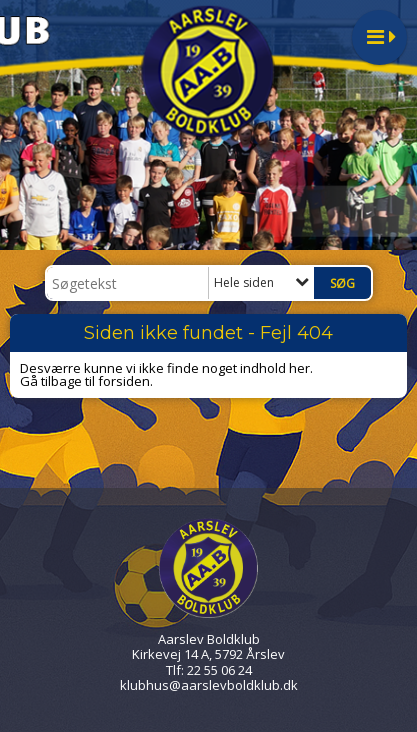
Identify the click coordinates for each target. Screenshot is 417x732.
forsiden (124, 381)
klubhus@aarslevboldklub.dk (209, 685)
